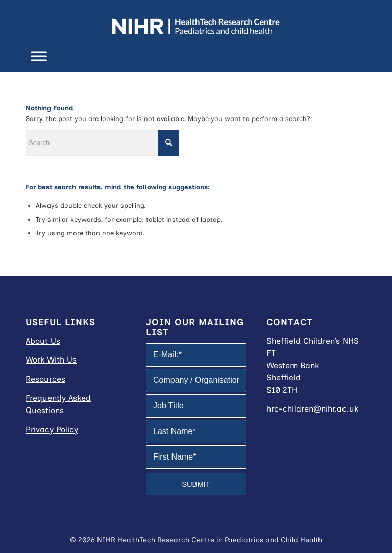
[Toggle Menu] (39, 56)
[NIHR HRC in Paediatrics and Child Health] (196, 23)
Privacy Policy (52, 430)
